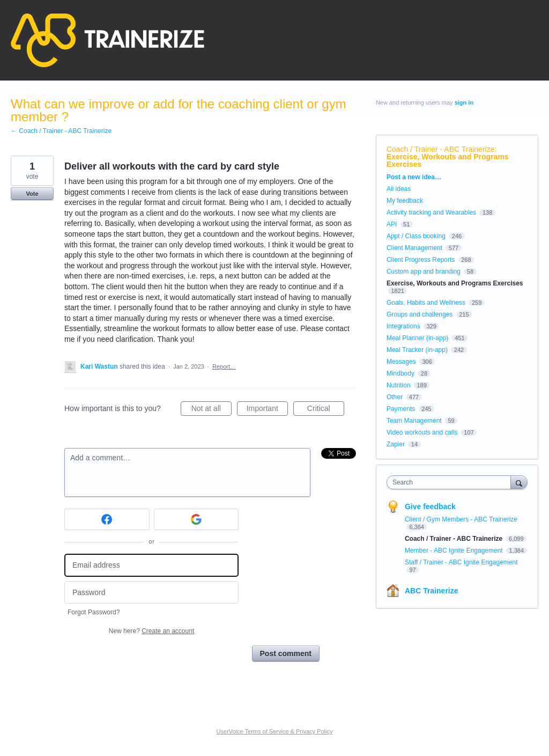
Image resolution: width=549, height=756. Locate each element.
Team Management (414, 421)
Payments (401, 409)
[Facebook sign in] (107, 519)
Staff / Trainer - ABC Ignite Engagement (461, 562)
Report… (224, 366)
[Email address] (151, 565)
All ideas (399, 189)
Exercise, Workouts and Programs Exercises (448, 160)
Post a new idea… (414, 177)
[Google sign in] (196, 519)
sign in (464, 102)
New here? (151, 631)
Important (267, 410)
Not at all (212, 410)
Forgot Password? (94, 612)
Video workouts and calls (422, 432)
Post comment (286, 654)
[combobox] (451, 482)
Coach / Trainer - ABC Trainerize (441, 149)
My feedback (405, 201)
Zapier (396, 444)
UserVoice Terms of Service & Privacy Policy (275, 731)
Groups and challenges (420, 314)
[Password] (151, 593)
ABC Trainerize (432, 591)
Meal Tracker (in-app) (417, 350)
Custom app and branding (424, 271)
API (392, 224)
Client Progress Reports (421, 260)
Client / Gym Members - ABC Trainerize (461, 519)
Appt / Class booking (416, 236)
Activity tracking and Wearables (431, 212)
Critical (326, 410)
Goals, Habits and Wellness (426, 303)
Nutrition (399, 385)
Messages (401, 362)
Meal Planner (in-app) (417, 338)
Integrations (403, 326)
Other (395, 397)
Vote (32, 194)
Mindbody (400, 373)
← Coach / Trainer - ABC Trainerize (61, 131)
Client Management (414, 248)
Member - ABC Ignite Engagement (455, 551)
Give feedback (430, 507)
